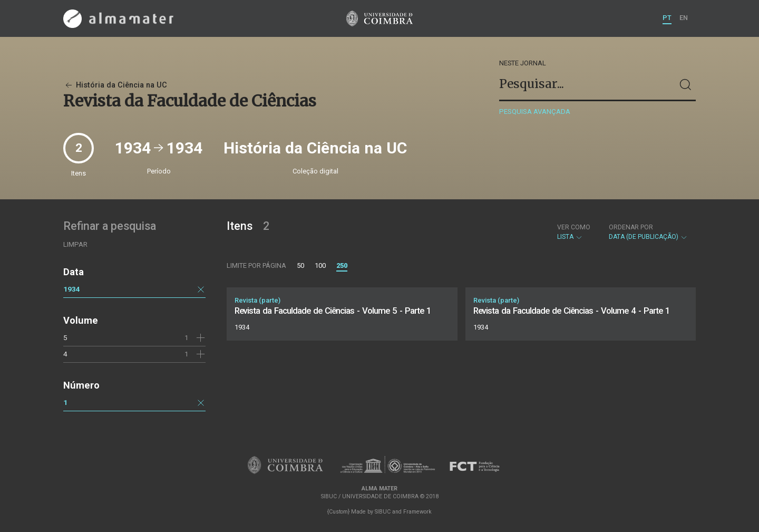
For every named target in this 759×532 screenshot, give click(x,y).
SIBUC (383, 512)
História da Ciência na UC (115, 85)
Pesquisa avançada (535, 112)
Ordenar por (631, 227)
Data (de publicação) (648, 232)
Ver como (574, 227)
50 (300, 265)
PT (667, 18)
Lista (574, 232)
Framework (417, 512)
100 (320, 265)
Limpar (75, 244)
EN (684, 18)
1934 (72, 289)
